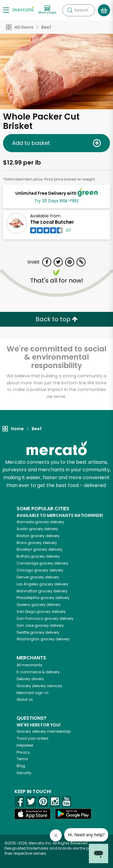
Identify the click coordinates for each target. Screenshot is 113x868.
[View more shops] (47, 10)
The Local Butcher (52, 222)
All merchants (29, 665)
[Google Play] (73, 814)
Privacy (23, 752)
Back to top (57, 319)
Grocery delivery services (39, 686)
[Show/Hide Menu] (6, 10)
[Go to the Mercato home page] (23, 9)
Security (24, 773)
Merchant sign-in (33, 693)
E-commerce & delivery (38, 672)
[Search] (79, 10)
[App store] (33, 814)
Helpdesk (25, 745)
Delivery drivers (30, 679)
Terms (22, 759)
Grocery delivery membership (44, 731)
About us (25, 699)
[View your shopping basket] (104, 10)
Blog (21, 766)
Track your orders (33, 738)
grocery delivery (40, 522)
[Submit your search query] (70, 10)
